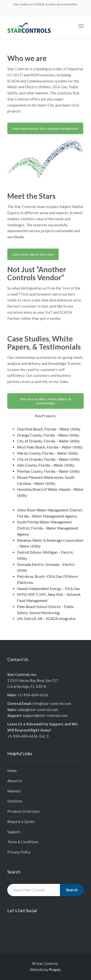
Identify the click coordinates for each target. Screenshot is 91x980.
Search (72, 890)
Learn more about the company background (45, 128)
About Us (15, 781)
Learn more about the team (33, 254)
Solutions (15, 801)
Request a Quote (21, 821)
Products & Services (23, 811)
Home (12, 770)
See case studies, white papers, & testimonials (46, 401)
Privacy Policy (19, 852)
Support (14, 832)
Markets (14, 791)
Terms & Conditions (23, 842)
